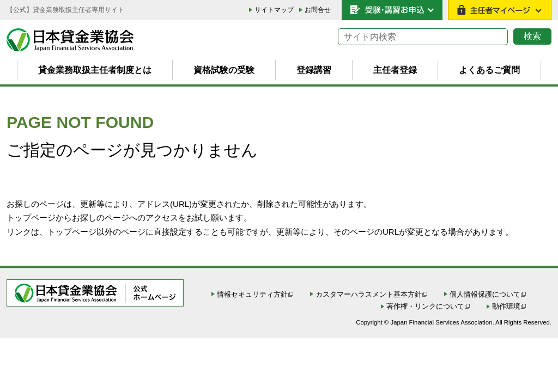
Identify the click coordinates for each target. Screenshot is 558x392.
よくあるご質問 (489, 70)
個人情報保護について (485, 294)
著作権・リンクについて (425, 306)
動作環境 (506, 306)
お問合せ (318, 10)
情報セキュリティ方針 (252, 294)
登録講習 (314, 70)
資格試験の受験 (224, 70)
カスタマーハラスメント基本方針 (369, 294)
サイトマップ (274, 10)
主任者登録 (395, 70)
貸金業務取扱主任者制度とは (95, 70)
